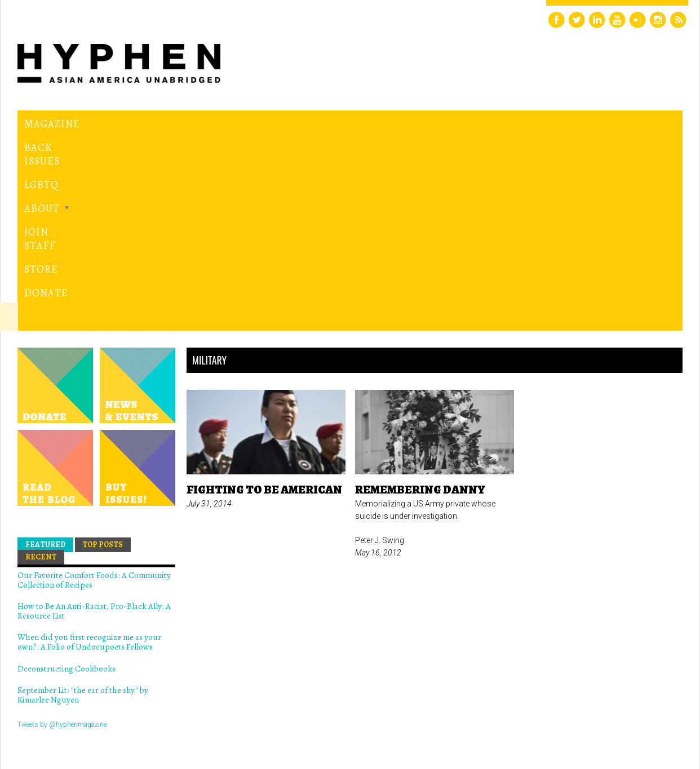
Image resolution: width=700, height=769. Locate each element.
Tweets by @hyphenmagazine (62, 532)
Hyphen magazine (70, 713)
